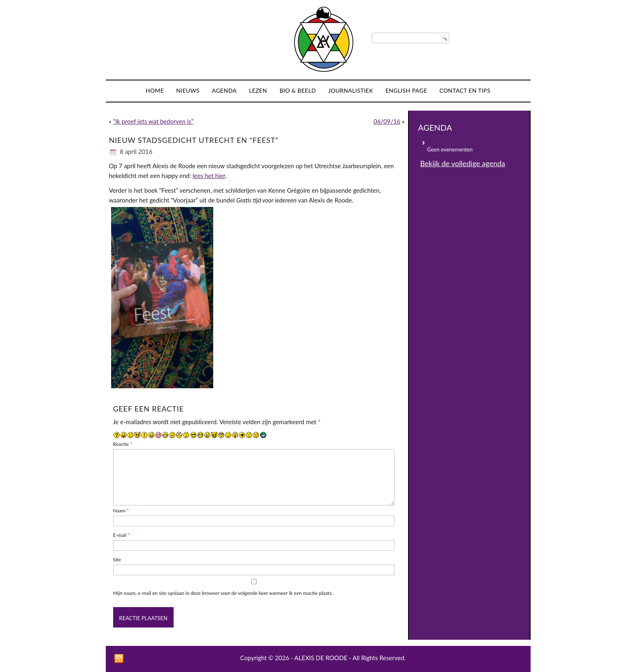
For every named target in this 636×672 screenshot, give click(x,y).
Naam (121, 511)
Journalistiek (350, 90)
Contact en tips (465, 90)
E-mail (122, 535)
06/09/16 (387, 121)
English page (406, 90)
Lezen (258, 90)
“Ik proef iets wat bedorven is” (153, 121)
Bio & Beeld (298, 90)
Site (117, 560)
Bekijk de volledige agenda (463, 163)
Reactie (123, 444)
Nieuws (188, 90)
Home (155, 90)
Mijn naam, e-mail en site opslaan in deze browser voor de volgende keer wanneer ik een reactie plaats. (223, 593)
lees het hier (209, 176)
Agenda (224, 90)
